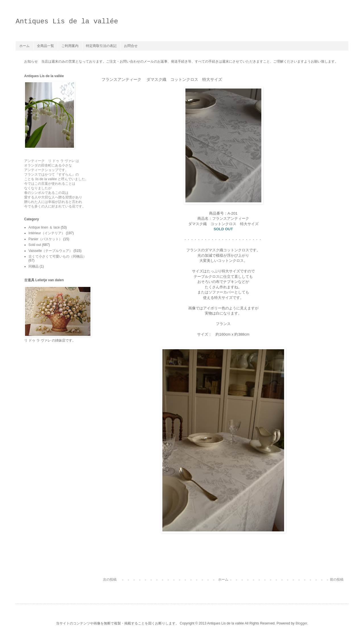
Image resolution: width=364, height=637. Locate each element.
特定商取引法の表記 (101, 46)
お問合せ (131, 46)
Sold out (35, 245)
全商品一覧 (45, 46)
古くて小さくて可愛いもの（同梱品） (57, 256)
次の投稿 (110, 580)
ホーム (24, 46)
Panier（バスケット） (45, 239)
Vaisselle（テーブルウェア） (50, 251)
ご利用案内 (70, 46)
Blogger (301, 623)
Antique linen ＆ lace (44, 227)
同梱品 (34, 266)
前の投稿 (337, 580)
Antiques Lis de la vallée (67, 21)
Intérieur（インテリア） (47, 233)
